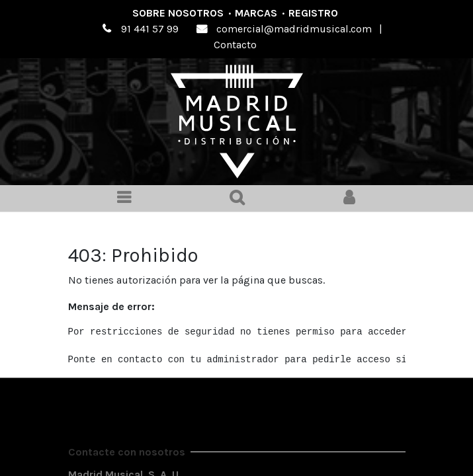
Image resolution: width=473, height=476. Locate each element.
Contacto (235, 45)
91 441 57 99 (150, 29)
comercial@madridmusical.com (294, 29)
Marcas (256, 13)
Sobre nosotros (178, 13)
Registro (313, 13)
